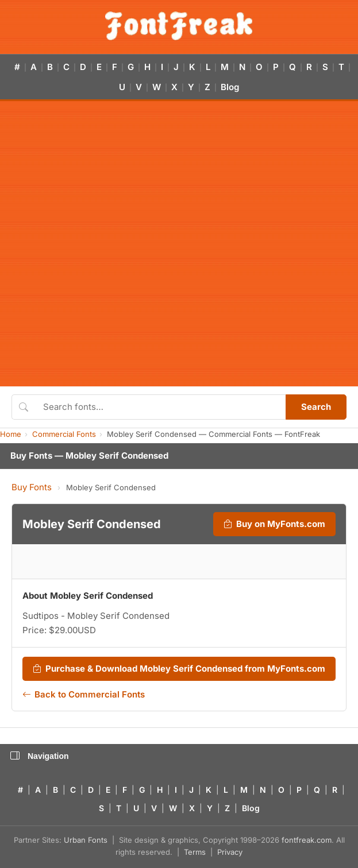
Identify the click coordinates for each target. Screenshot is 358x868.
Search (316, 407)
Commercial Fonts (64, 434)
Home (11, 434)
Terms (195, 852)
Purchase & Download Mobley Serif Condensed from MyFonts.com (179, 669)
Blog (230, 87)
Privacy (230, 852)
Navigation (40, 756)
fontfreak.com (307, 840)
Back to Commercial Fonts (84, 695)
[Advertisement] (137, 244)
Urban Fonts (86, 840)
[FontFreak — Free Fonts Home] (179, 26)
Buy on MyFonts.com (274, 524)
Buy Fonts (32, 487)
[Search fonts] (160, 407)
